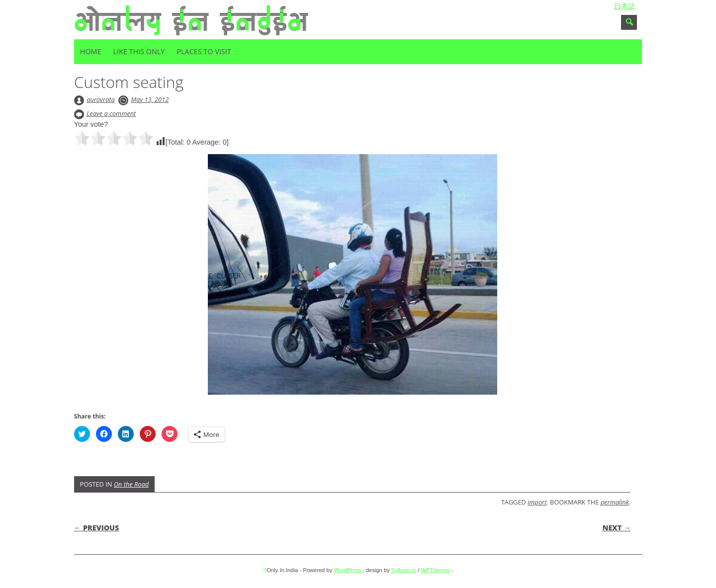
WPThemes (436, 570)
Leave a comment (111, 113)
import (537, 502)
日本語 (625, 6)
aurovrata (101, 99)
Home (91, 51)
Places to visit (204, 51)
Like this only (139, 51)
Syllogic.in (404, 570)
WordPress (347, 570)
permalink (615, 502)
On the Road (131, 484)
